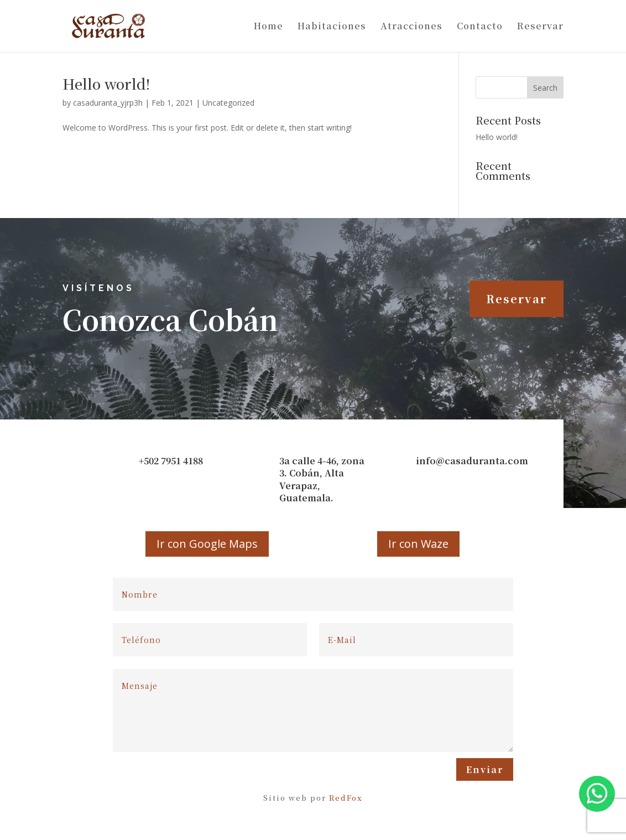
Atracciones (411, 27)
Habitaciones (332, 27)
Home (268, 27)
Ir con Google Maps (207, 544)
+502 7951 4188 (171, 461)
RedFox (346, 798)
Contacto (480, 27)
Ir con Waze (418, 544)
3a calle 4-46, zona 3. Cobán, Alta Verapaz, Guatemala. (322, 479)
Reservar (540, 27)
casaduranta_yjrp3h (108, 103)
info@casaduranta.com (472, 461)
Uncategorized (228, 103)
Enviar (485, 769)
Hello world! (106, 83)
